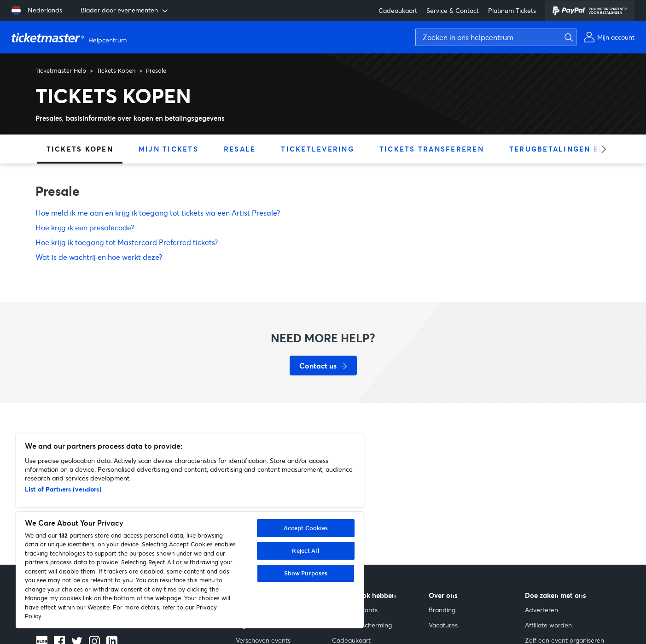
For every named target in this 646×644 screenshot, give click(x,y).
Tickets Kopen (116, 70)
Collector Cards (355, 610)
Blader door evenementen (125, 10)
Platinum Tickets (512, 10)
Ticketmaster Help (61, 70)
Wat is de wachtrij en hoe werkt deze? (99, 257)
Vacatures (443, 625)
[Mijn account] (609, 37)
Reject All (306, 550)
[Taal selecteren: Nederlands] (37, 11)
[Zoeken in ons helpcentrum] (496, 37)
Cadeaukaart (398, 10)
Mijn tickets (169, 149)
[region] (190, 531)
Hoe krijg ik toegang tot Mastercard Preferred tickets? (127, 242)
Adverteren (541, 610)
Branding (442, 610)
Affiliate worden (548, 625)
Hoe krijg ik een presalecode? (85, 227)
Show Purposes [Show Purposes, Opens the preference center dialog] (306, 573)
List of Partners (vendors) (63, 489)
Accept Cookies (306, 528)
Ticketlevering (317, 149)
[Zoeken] (566, 37)
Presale (156, 70)
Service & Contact (453, 10)
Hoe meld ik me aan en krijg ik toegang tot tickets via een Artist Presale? (158, 213)
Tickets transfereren (432, 149)
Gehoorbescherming (362, 625)
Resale (240, 149)
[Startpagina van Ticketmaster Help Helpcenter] (70, 37)
